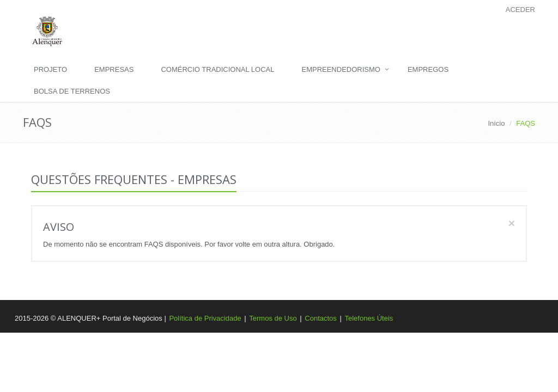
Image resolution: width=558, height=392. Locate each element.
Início (496, 123)
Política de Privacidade (205, 318)
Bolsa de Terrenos (72, 91)
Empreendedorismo (341, 69)
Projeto (50, 69)
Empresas (114, 69)
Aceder (520, 10)
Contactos (321, 318)
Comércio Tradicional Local (217, 69)
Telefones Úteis (369, 318)
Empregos (428, 69)
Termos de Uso (273, 318)
